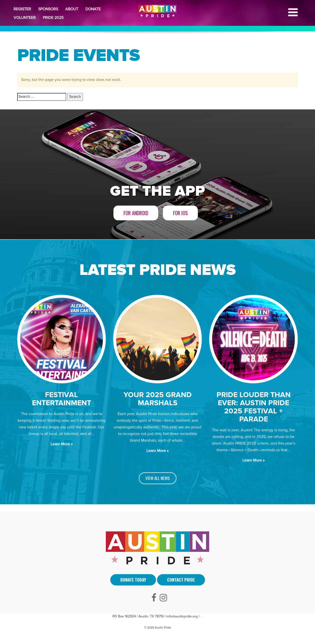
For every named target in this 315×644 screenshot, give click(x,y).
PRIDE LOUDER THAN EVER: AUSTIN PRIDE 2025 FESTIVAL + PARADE (254, 407)
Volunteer (25, 18)
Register (22, 9)
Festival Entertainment (62, 399)
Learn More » (62, 444)
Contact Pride (181, 580)
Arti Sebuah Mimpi (202, 617)
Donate (93, 9)
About (72, 9)
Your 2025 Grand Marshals (158, 399)
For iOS (180, 213)
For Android (136, 213)
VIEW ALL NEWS (158, 478)
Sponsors (48, 9)
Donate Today (133, 580)
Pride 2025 (53, 18)
